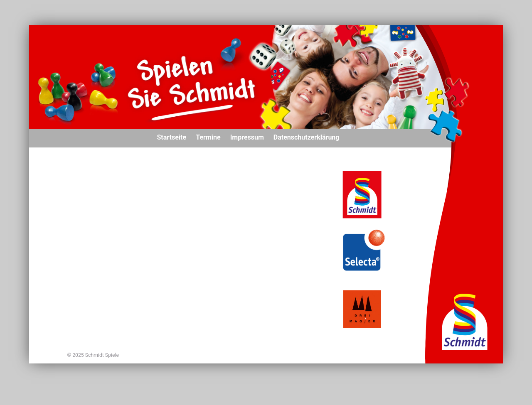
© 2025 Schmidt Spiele (93, 355)
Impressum (247, 137)
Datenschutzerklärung (307, 137)
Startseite (172, 137)
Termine (208, 137)
